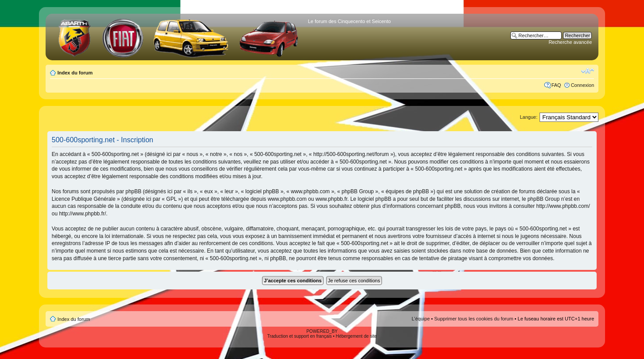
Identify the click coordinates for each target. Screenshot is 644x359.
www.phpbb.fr (332, 199)
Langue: (528, 117)
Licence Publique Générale (84, 199)
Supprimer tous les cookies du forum (474, 319)
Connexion (583, 85)
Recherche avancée (570, 42)
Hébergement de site (357, 336)
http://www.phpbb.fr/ (82, 214)
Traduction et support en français (300, 336)
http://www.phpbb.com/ (563, 206)
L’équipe (421, 319)
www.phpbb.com (287, 199)
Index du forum (75, 73)
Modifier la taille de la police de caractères (588, 71)
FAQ (556, 85)
